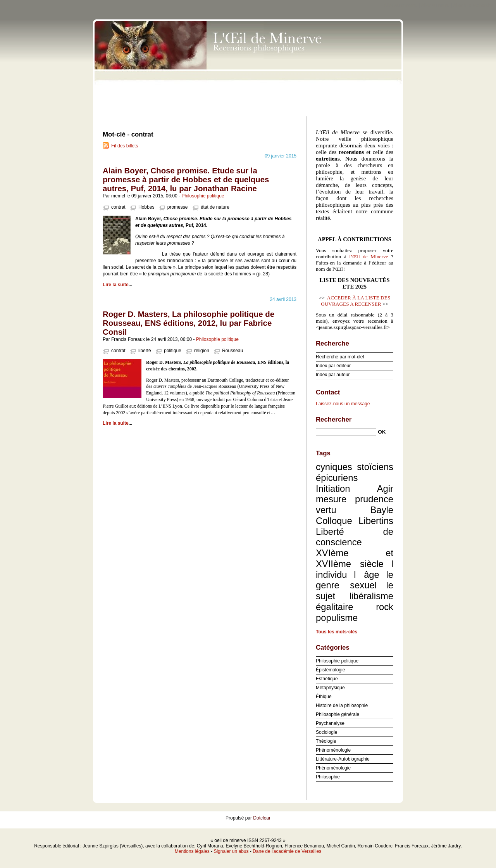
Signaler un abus (231, 851)
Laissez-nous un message (343, 404)
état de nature (215, 207)
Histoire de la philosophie (342, 705)
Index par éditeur (333, 366)
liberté (145, 351)
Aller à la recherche (473, 5)
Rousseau (232, 351)
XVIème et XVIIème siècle (355, 558)
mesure (331, 499)
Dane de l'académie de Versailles (287, 851)
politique (173, 351)
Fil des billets (125, 146)
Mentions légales (192, 851)
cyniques (334, 467)
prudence (374, 499)
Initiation (333, 488)
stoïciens (375, 467)
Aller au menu (435, 5)
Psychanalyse (330, 723)
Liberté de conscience (355, 537)
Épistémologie (330, 670)
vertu (326, 510)
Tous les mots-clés (337, 632)
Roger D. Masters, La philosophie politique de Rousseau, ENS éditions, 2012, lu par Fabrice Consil (189, 323)
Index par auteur (333, 375)
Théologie (326, 741)
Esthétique (327, 679)
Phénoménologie (333, 750)
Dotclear (262, 818)
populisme (337, 618)
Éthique (324, 697)
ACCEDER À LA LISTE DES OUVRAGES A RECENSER (356, 301)
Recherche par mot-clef (340, 357)
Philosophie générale (338, 714)
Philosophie (328, 777)
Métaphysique (330, 688)
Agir (385, 488)
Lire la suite (116, 285)
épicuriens (337, 478)
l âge (367, 575)
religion (202, 351)
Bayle (382, 510)
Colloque (334, 521)
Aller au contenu (401, 5)
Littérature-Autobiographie (343, 759)
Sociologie (326, 732)
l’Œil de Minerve (369, 257)
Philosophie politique (203, 196)
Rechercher (334, 419)
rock (385, 607)
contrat (118, 207)
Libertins (376, 521)
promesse (178, 207)
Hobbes (146, 207)
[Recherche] (346, 432)
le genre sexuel (355, 580)
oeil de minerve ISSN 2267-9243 (248, 66)
